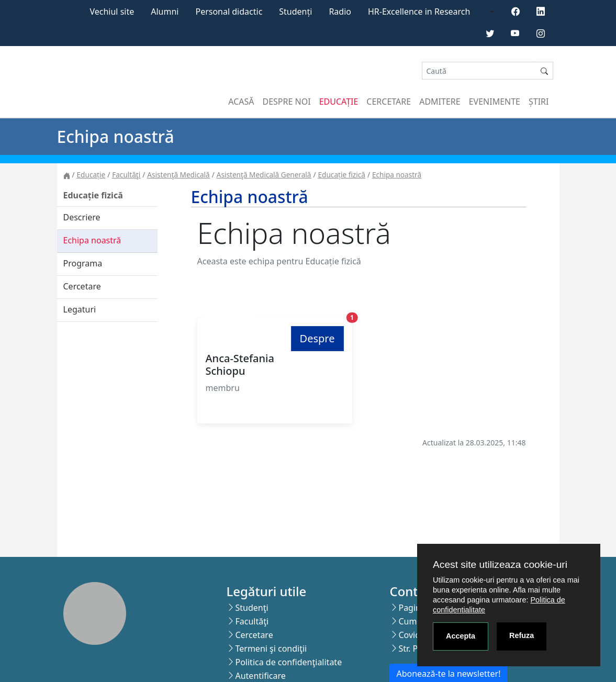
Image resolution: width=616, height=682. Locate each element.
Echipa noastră (397, 175)
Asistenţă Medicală (178, 175)
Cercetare (389, 102)
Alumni (165, 12)
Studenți (295, 12)
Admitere (440, 102)
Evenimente (495, 102)
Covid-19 (415, 635)
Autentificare (260, 676)
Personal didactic (229, 12)
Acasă (241, 102)
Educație (339, 102)
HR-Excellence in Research (419, 12)
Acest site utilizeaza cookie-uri (500, 564)
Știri (539, 102)
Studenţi (251, 608)
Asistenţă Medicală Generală (264, 175)
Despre (317, 338)
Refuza (522, 635)
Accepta (461, 636)
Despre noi (287, 102)
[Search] (479, 71)
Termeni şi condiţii (271, 649)
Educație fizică (342, 175)
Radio (340, 12)
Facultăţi (126, 175)
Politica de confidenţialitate (288, 662)
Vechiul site (112, 12)
